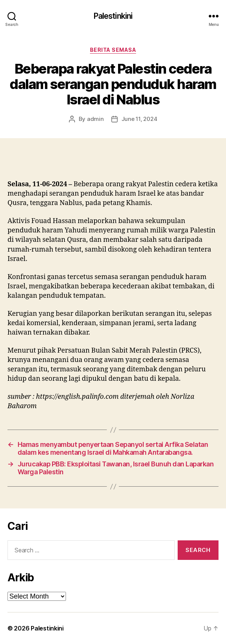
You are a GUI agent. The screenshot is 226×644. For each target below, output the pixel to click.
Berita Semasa (113, 50)
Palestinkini (113, 16)
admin (95, 119)
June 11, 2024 (139, 119)
